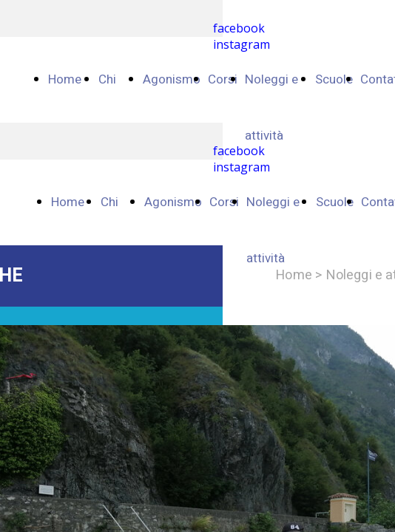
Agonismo (172, 79)
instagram (242, 44)
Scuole (334, 79)
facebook (239, 28)
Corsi (223, 79)
